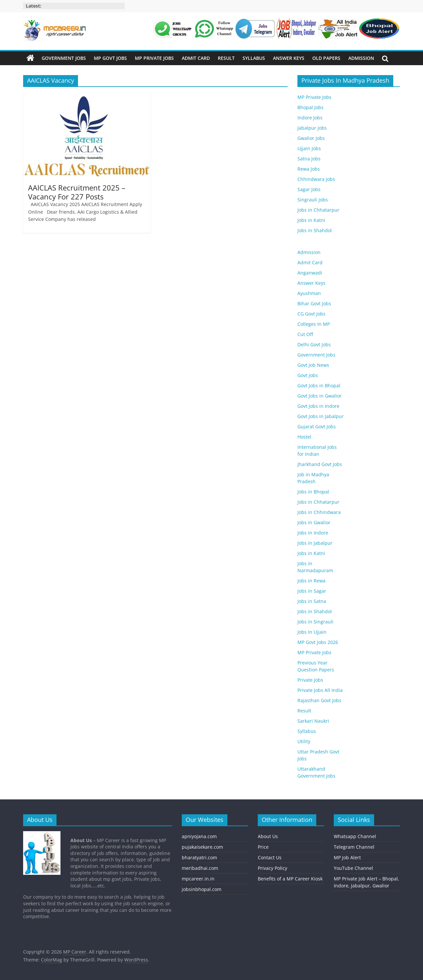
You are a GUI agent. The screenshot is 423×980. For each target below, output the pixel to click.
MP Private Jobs (154, 58)
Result (226, 58)
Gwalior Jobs (311, 138)
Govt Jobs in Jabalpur (321, 416)
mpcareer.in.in (198, 879)
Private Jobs (310, 680)
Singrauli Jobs (313, 200)
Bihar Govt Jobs (314, 303)
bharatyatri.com (199, 857)
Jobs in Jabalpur (315, 543)
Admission (361, 58)
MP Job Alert (347, 857)
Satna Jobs (309, 159)
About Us (268, 836)
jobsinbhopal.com (202, 889)
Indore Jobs (310, 118)
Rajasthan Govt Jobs (319, 700)
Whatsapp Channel (355, 836)
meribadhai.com (200, 868)
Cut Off (305, 334)
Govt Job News (313, 365)
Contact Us (270, 857)
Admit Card (196, 58)
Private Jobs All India (320, 690)
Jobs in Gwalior (314, 522)
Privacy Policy (272, 868)
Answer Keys (289, 58)
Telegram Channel (354, 847)
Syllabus (254, 58)
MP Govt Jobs (110, 58)
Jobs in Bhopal (313, 492)
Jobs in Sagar (312, 591)
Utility (304, 741)
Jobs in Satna (312, 601)
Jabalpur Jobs (312, 128)
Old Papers (326, 58)
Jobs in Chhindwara (319, 512)
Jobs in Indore (313, 533)
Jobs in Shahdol (315, 230)
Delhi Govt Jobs (314, 344)
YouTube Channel (353, 868)
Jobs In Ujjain (312, 632)
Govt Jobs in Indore (318, 406)
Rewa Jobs (309, 169)
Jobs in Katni (311, 220)
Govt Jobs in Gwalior (320, 396)
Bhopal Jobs (310, 107)
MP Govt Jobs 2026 (318, 642)
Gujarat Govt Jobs (317, 426)
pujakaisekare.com (202, 847)
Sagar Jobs (309, 189)
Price (263, 847)
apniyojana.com (199, 836)
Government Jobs (64, 58)
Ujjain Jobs (309, 148)
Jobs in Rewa (311, 581)
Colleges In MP (314, 324)
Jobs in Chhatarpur (318, 210)
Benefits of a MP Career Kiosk (290, 879)
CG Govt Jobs (311, 314)
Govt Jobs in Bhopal (319, 385)
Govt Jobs (308, 375)
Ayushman (309, 293)
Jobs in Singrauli (315, 622)
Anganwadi (310, 273)
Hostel (304, 437)
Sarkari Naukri (313, 721)
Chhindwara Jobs (316, 179)
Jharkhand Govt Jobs (320, 464)
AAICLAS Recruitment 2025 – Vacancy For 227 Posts (77, 192)
